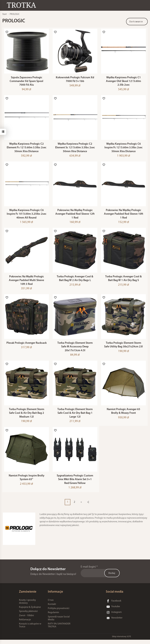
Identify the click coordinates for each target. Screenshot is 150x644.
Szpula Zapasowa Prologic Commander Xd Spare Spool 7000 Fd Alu (26, 82)
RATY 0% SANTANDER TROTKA (59, 630)
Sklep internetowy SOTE (121, 641)
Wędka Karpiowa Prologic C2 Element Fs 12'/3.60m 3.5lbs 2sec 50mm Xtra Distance (27, 149)
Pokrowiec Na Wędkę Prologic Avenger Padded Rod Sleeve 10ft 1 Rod (124, 216)
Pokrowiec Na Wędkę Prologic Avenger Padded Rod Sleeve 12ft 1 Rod (75, 216)
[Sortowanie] (137, 22)
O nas (51, 604)
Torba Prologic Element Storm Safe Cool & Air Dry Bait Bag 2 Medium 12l (27, 417)
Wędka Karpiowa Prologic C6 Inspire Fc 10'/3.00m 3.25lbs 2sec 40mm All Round (27, 216)
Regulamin (53, 617)
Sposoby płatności (28, 616)
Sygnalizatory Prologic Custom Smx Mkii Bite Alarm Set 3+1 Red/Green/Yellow (75, 484)
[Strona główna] (22, 5)
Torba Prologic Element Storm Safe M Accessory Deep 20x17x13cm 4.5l (75, 350)
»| (88, 506)
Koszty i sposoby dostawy (27, 606)
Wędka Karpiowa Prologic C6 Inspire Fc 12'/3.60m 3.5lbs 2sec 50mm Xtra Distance (123, 149)
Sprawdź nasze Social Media (59, 623)
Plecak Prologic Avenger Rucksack (27, 346)
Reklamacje (25, 624)
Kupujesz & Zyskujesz (30, 611)
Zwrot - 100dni (26, 620)
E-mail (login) (88, 571)
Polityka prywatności (59, 613)
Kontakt (52, 609)
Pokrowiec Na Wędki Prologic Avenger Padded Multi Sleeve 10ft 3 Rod (26, 283)
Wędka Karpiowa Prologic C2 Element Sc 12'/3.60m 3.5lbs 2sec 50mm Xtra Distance (75, 149)
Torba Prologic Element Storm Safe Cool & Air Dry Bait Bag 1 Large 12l (75, 417)
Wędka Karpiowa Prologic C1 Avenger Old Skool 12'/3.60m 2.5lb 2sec (123, 82)
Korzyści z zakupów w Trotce (30, 630)
